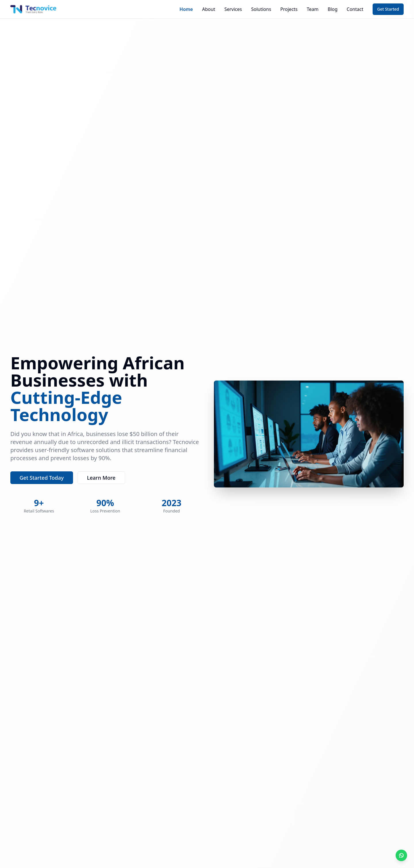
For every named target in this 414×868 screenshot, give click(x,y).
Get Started (388, 9)
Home (186, 9)
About (209, 9)
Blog (333, 9)
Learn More (101, 478)
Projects (289, 9)
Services (233, 9)
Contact (355, 9)
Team (313, 9)
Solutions (261, 9)
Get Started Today (42, 478)
